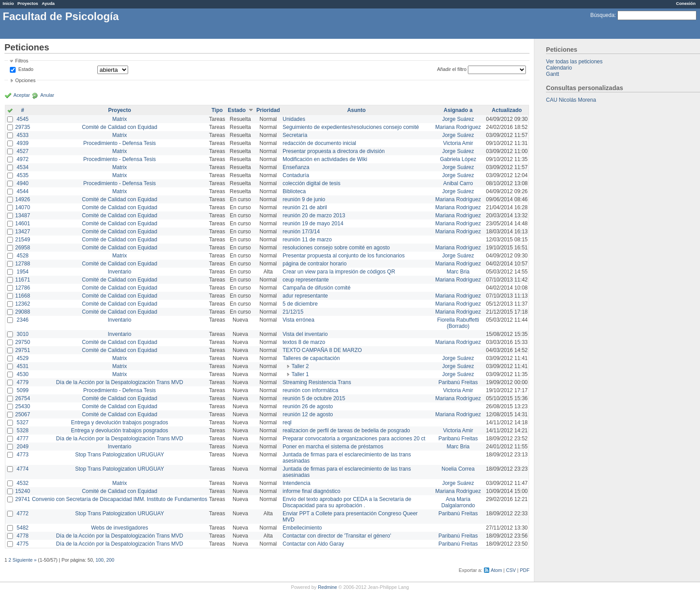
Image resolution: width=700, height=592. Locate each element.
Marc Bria (458, 272)
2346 (23, 320)
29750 (23, 342)
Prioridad (268, 110)
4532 (23, 483)
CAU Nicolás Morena (571, 100)
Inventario (119, 272)
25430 (23, 406)
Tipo (217, 110)
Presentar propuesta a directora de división (334, 151)
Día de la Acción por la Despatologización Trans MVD (119, 382)
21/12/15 (293, 312)
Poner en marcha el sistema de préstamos (333, 447)
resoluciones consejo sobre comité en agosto (336, 248)
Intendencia (296, 483)
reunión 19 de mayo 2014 (313, 224)
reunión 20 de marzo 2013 (314, 215)
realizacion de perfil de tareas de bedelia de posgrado (346, 431)
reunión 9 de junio (304, 199)
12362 (23, 304)
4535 (23, 175)
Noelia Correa (458, 469)
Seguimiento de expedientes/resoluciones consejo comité (351, 127)
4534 (23, 167)
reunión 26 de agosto (308, 406)
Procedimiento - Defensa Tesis (120, 143)
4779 (23, 382)
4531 (23, 366)
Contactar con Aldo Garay (313, 544)
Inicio (8, 3)
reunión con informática (310, 390)
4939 (23, 143)
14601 (23, 224)
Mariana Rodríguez (458, 127)
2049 (23, 447)
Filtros (22, 61)
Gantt (552, 74)
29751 (23, 350)
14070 (23, 207)
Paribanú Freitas (458, 382)
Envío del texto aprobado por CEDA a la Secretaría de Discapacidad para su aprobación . (347, 502)
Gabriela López (458, 159)
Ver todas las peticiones (574, 62)
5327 (23, 422)
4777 (23, 439)
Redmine (327, 587)
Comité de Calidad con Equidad (119, 127)
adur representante (305, 296)
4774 (23, 469)
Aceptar (22, 95)
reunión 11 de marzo (307, 240)
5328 (23, 431)
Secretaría (295, 135)
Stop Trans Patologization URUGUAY (119, 455)
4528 (23, 256)
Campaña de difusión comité (317, 288)
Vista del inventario (305, 334)
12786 (23, 288)
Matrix (119, 119)
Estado (26, 69)
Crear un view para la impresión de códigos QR (339, 272)
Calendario (559, 68)
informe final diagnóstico (311, 491)
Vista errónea (298, 320)
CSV (511, 570)
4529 (23, 358)
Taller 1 (300, 374)
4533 (23, 135)
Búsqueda (602, 15)
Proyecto (119, 110)
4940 (23, 183)
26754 (23, 398)
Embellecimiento (302, 528)
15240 (23, 491)
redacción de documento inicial (319, 143)
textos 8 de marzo (304, 342)
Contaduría (296, 175)
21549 (23, 240)
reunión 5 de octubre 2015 (314, 398)
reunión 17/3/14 (301, 232)
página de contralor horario (315, 264)
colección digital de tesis (311, 183)
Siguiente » (25, 560)
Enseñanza (296, 167)
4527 (23, 151)
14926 (23, 199)
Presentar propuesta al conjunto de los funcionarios (344, 256)
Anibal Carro (458, 183)
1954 (23, 272)
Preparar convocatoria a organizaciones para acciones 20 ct (354, 439)
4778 (23, 536)
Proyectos (28, 3)
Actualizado (507, 110)
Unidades (294, 119)
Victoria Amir (458, 143)
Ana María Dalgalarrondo (458, 502)
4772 (23, 513)
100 (100, 560)
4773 (23, 455)
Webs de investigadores (120, 528)
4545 (23, 119)
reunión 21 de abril (305, 207)
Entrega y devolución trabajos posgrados (119, 422)
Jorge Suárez (458, 119)
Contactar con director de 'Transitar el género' (337, 536)
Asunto (356, 110)
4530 (23, 374)
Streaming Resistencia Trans (317, 382)
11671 (23, 280)
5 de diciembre (300, 304)
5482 (23, 528)
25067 (23, 414)
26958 (23, 248)
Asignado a (458, 110)
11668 (23, 296)
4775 (23, 544)
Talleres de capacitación (311, 358)
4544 (23, 191)
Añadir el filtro (452, 69)
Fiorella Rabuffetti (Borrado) (458, 323)
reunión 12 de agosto (308, 414)
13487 (23, 215)
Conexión (686, 3)
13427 (23, 232)
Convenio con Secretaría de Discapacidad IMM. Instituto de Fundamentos (119, 499)
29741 (23, 499)
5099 (23, 390)
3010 (23, 334)
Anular (47, 95)
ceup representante (306, 280)
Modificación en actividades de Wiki (325, 159)
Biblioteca (294, 191)
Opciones (25, 80)
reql (287, 422)
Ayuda (48, 3)
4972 (23, 159)
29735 (23, 127)
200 (110, 560)
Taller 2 (300, 366)
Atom (496, 570)
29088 (23, 312)
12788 (23, 264)
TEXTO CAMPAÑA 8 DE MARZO (322, 350)
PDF (525, 570)
